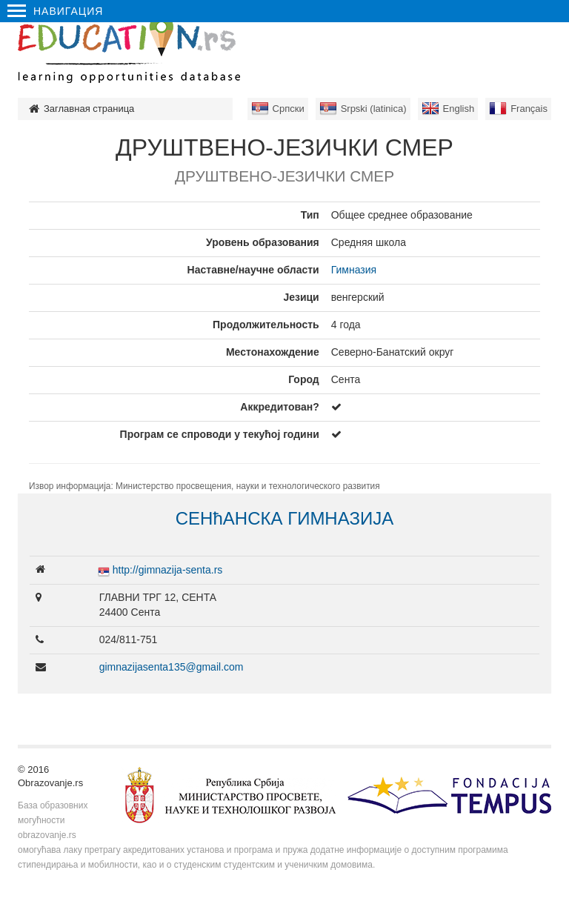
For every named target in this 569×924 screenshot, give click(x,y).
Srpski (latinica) (374, 109)
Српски (289, 109)
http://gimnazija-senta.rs (168, 570)
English (459, 109)
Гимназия (354, 270)
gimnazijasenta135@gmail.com (172, 667)
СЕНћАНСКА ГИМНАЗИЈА (284, 518)
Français (529, 109)
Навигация (55, 11)
